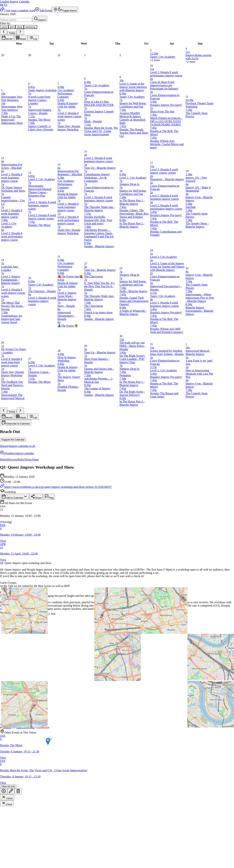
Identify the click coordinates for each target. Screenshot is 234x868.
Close (7, 797)
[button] (117, 514)
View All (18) (8, 786)
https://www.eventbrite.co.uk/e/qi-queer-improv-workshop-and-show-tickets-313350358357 (56, 487)
